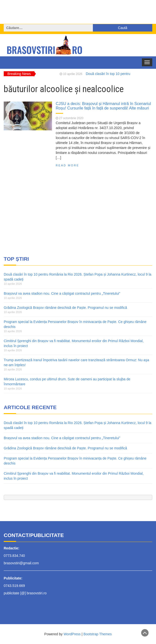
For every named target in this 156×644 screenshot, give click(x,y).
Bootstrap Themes (98, 634)
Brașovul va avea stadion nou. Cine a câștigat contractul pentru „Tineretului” (62, 293)
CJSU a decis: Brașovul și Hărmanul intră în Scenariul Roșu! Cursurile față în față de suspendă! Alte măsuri (103, 106)
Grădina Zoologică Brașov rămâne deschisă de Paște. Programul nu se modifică (65, 308)
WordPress (72, 634)
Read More (67, 165)
